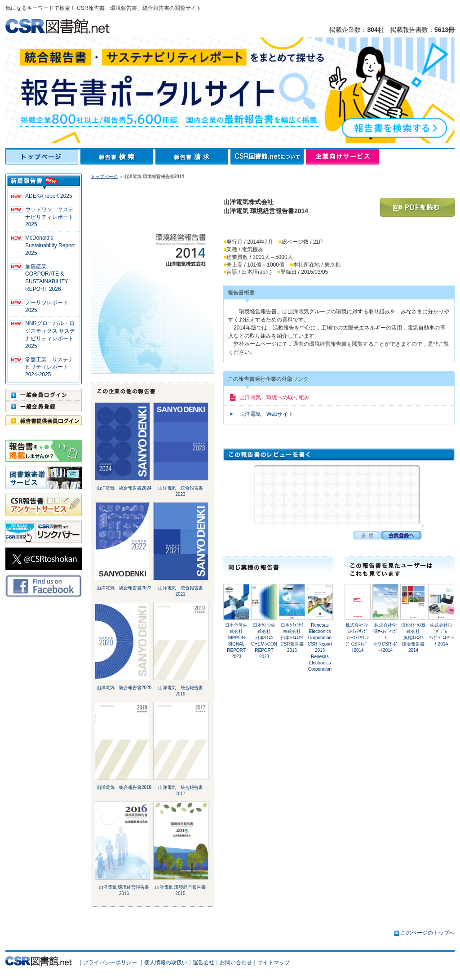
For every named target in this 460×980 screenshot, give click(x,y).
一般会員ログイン (44, 395)
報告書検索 (118, 157)
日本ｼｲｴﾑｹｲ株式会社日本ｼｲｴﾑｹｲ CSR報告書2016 (292, 638)
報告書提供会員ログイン (44, 421)
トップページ (43, 157)
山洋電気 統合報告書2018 (124, 787)
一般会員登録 (44, 406)
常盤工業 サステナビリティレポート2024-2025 (49, 367)
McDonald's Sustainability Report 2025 (50, 245)
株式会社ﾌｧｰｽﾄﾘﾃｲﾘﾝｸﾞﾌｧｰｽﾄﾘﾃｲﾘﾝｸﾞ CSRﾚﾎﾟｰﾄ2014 (358, 638)
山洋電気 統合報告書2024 (124, 488)
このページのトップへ (428, 933)
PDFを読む (417, 207)
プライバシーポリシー (110, 962)
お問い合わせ (236, 962)
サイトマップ (274, 962)
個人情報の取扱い (166, 962)
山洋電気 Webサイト (266, 414)
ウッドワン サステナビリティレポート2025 (49, 217)
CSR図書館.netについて (268, 157)
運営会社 (203, 962)
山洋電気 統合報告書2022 (124, 588)
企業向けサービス (343, 157)
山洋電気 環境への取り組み (274, 397)
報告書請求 (193, 157)
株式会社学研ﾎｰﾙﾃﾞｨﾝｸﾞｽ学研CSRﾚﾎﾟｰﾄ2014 (385, 638)
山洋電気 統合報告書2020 (124, 688)
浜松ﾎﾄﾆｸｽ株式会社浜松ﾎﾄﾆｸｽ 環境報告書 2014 (415, 638)
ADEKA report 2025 (49, 196)
